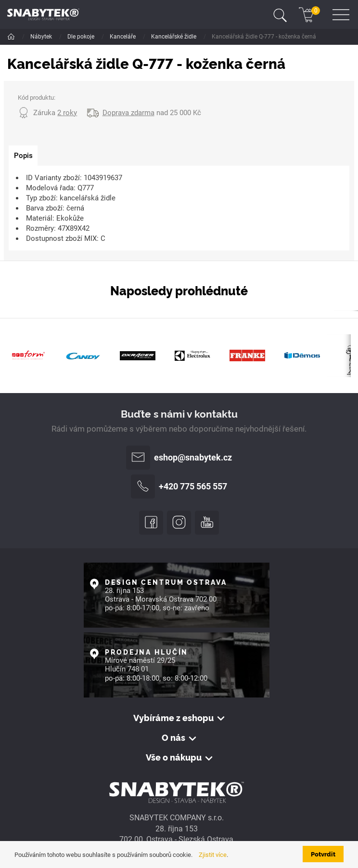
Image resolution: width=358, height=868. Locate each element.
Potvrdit (323, 854)
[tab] (23, 156)
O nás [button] (173, 737)
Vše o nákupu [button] (174, 757)
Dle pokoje (82, 37)
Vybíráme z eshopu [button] (173, 718)
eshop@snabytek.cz (179, 458)
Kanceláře (123, 37)
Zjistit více (213, 855)
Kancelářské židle (174, 37)
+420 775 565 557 (179, 487)
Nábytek (42, 37)
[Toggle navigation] (280, 14)
